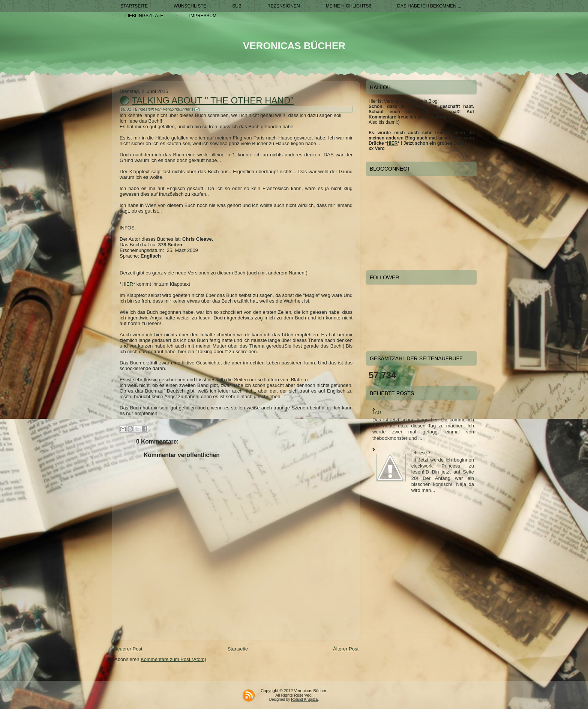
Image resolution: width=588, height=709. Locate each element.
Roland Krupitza (304, 699)
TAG (377, 413)
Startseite (238, 649)
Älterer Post (346, 649)
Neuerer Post (128, 649)
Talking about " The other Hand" (213, 100)
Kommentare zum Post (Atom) (173, 659)
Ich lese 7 (421, 453)
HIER (127, 284)
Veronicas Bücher (294, 46)
